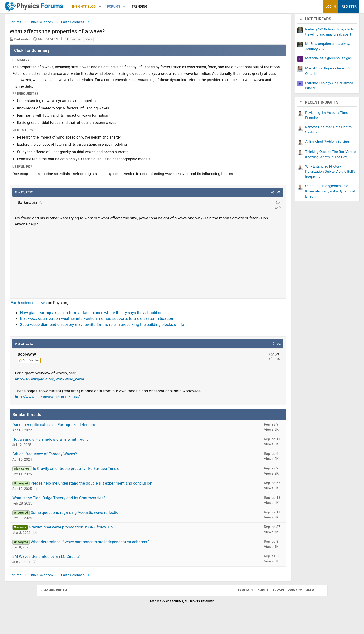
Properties (110, 41)
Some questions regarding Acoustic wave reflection (112, 527)
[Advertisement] (148, 275)
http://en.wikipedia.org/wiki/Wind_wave (86, 393)
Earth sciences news (66, 317)
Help (305, 605)
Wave (125, 41)
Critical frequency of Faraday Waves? (81, 468)
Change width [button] (59, 605)
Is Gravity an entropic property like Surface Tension (114, 483)
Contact (241, 605)
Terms (273, 605)
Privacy (290, 605)
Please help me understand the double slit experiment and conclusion (128, 498)
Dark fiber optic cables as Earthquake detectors (91, 439)
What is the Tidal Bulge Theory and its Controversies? (96, 512)
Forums (150, 7)
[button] (137, 7)
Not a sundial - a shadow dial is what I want (87, 454)
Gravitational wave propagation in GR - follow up (108, 542)
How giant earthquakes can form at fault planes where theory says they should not (129, 327)
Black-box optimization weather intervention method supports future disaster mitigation (133, 333)
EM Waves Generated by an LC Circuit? (83, 571)
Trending (176, 7)
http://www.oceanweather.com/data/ (84, 411)
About (258, 605)
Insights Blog (121, 7)
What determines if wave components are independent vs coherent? (127, 556)
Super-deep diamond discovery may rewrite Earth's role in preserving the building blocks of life (139, 339)
